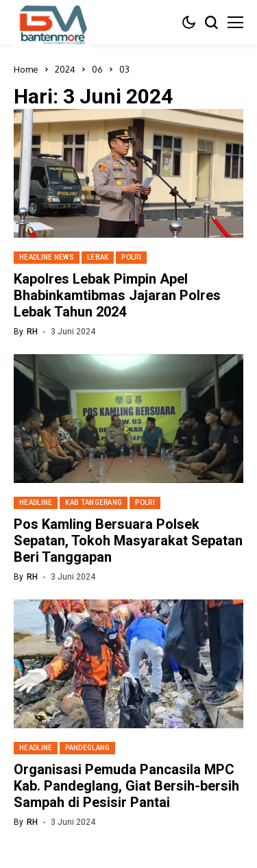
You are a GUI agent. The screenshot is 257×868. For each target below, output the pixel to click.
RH (32, 332)
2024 (65, 69)
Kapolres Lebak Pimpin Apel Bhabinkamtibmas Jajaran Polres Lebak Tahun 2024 (117, 295)
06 (97, 69)
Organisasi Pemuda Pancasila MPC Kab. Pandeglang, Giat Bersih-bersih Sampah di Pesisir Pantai (126, 786)
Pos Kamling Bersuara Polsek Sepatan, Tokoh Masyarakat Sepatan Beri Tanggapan (128, 541)
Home (26, 69)
